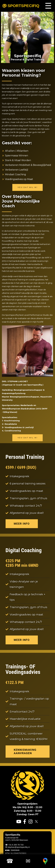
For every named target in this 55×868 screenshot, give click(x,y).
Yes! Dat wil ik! (27, 187)
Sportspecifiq (21, 6)
